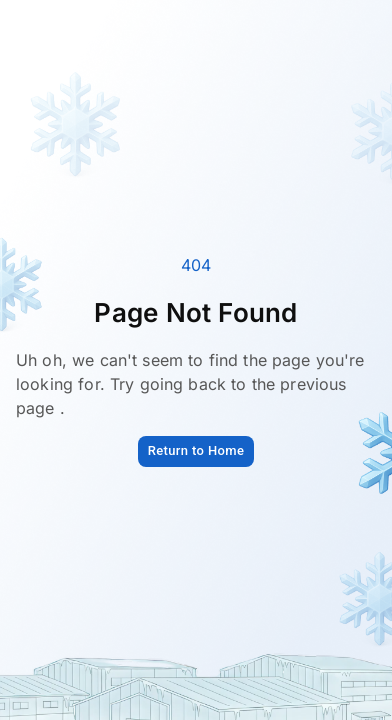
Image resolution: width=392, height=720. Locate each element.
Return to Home (196, 450)
